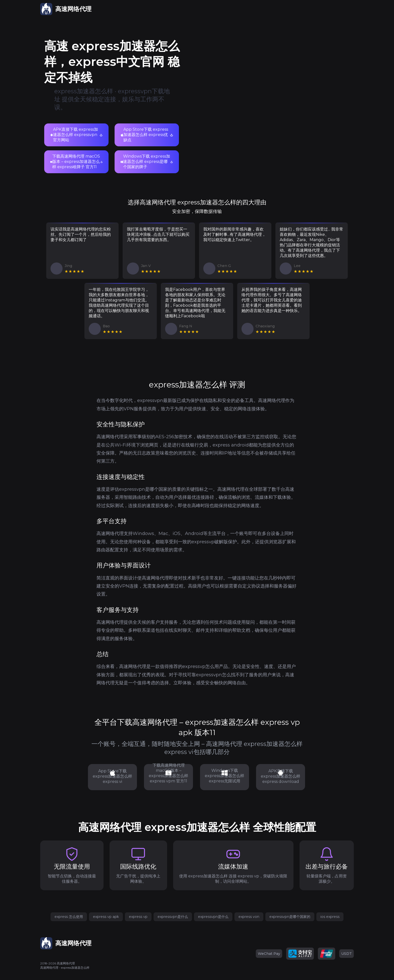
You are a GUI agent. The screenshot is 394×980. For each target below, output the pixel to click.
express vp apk (106, 917)
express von (249, 917)
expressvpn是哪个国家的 (290, 917)
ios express (330, 917)
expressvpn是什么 (173, 917)
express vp (138, 917)
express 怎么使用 (69, 917)
